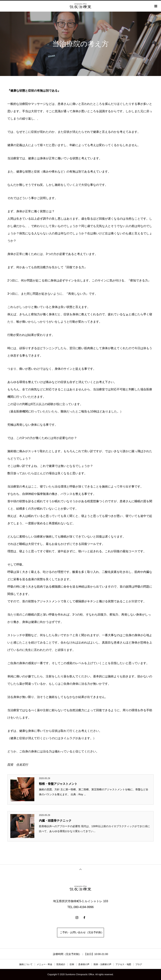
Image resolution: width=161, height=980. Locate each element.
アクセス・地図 (123, 964)
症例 (72, 964)
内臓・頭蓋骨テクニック (55, 821)
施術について (26, 964)
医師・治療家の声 (102, 964)
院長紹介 (61, 964)
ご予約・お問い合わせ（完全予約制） (80, 932)
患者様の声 (84, 964)
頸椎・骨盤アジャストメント (58, 784)
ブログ (139, 964)
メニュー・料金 (44, 964)
